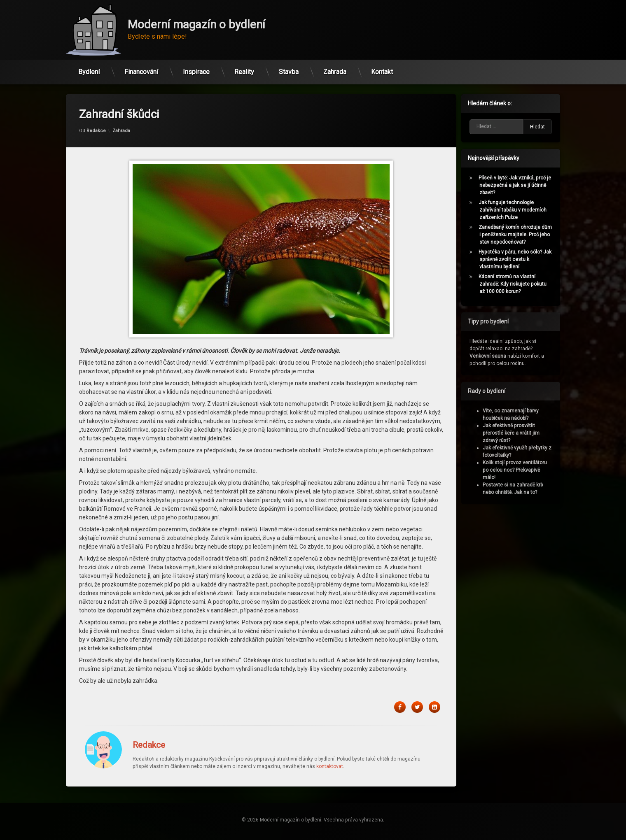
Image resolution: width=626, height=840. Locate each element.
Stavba (289, 69)
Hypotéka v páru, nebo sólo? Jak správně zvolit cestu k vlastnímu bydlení (518, 259)
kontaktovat (330, 746)
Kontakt (382, 69)
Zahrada (335, 69)
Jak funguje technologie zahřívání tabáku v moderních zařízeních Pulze (515, 210)
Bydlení (89, 69)
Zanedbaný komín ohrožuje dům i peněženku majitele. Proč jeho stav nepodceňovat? (518, 235)
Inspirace (196, 69)
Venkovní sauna (491, 356)
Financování (141, 69)
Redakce (96, 111)
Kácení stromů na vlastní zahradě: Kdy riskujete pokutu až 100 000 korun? (515, 284)
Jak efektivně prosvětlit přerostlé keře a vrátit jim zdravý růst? (514, 433)
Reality (244, 69)
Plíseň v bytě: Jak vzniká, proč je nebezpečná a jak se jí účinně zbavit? (518, 185)
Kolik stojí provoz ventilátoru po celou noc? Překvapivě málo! (518, 470)
